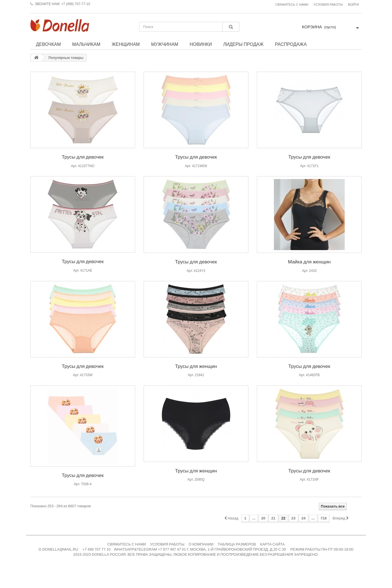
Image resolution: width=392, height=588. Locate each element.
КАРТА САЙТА (272, 544)
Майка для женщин (309, 262)
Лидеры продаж (243, 44)
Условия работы (328, 5)
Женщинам (126, 44)
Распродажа (291, 44)
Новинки (201, 44)
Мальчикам (86, 44)
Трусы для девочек (83, 157)
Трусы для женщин (196, 366)
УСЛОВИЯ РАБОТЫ (167, 544)
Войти (353, 5)
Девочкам (48, 44)
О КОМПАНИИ (201, 544)
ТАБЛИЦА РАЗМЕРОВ (237, 544)
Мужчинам (165, 44)
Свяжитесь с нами (292, 5)
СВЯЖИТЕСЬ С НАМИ (127, 544)
